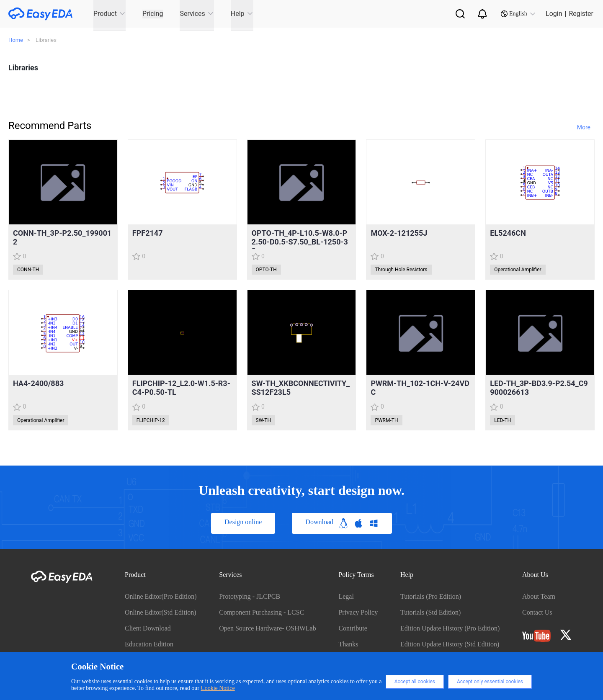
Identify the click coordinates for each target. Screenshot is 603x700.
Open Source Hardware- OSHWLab (267, 628)
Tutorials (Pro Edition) (431, 596)
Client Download (148, 628)
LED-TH (502, 420)
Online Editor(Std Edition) (161, 612)
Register (581, 14)
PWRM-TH (386, 420)
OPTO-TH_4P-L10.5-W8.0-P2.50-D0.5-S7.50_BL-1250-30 (300, 242)
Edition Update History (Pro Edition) (450, 628)
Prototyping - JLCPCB (250, 596)
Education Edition (149, 644)
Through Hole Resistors (401, 270)
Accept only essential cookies (490, 682)
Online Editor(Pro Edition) (161, 596)
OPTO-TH (266, 270)
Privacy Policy (358, 612)
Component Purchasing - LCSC (262, 612)
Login (554, 14)
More (584, 127)
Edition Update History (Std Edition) (450, 644)
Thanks (348, 644)
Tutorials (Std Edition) (430, 612)
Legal (346, 596)
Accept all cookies (415, 682)
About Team (539, 596)
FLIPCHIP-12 (151, 420)
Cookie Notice (218, 688)
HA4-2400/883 (38, 383)
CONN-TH (28, 270)
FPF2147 (148, 233)
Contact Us (537, 612)
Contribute (353, 628)
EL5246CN (508, 233)
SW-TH (263, 420)
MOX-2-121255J (399, 233)
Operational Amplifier (518, 270)
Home (16, 40)
